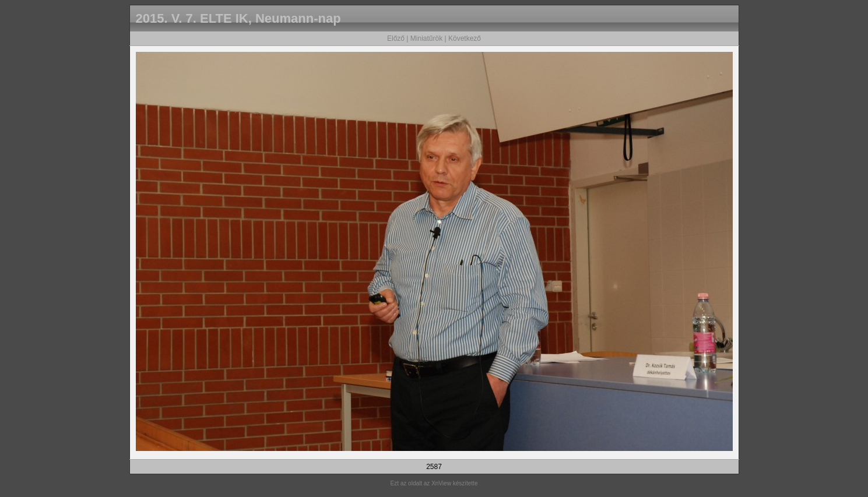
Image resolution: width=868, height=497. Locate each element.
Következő (465, 38)
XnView (441, 483)
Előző (396, 38)
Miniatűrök (426, 38)
